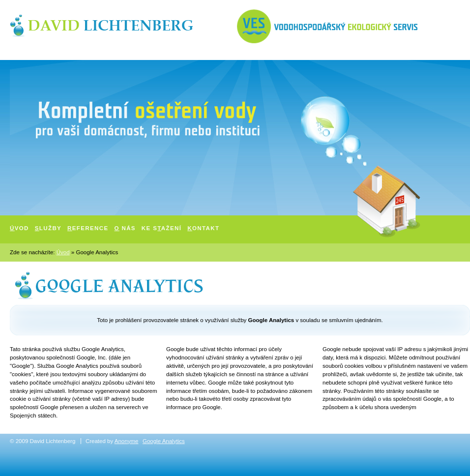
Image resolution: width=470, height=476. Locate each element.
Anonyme (127, 441)
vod (19, 228)
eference (88, 228)
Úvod (63, 252)
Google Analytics (164, 441)
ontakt (203, 228)
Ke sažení (162, 228)
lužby (48, 228)
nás (125, 228)
